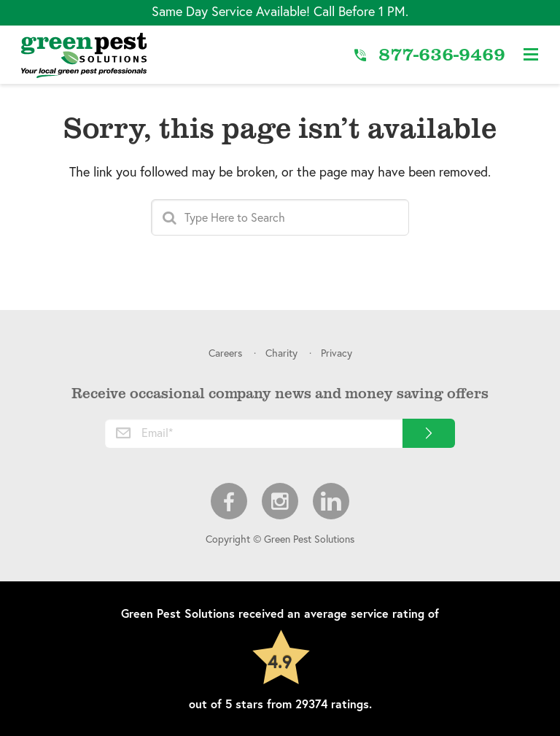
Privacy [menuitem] (337, 353)
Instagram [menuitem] (280, 501)
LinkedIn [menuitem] (331, 501)
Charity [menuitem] (281, 353)
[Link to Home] (84, 55)
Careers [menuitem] (225, 353)
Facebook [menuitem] (229, 501)
